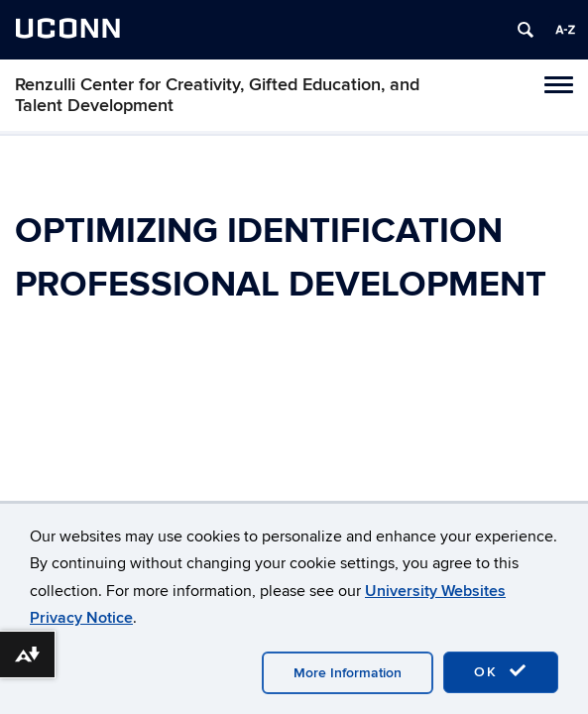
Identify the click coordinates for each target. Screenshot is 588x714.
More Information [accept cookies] (348, 673)
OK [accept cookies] (501, 671)
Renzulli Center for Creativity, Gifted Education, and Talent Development (217, 95)
